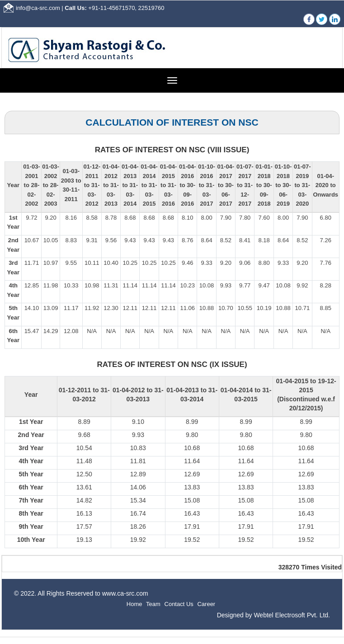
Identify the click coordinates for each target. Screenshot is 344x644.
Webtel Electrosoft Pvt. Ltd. (292, 615)
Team (153, 604)
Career (206, 604)
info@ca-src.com (38, 8)
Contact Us (179, 604)
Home (134, 604)
